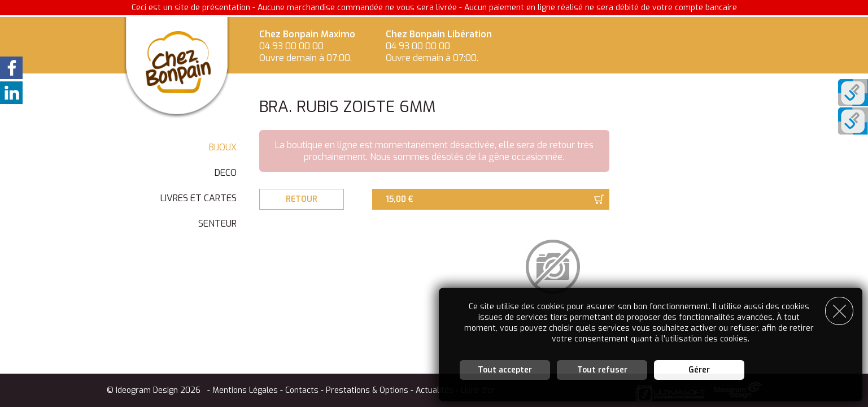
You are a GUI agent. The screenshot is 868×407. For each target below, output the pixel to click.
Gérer (699, 370)
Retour (302, 199)
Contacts (302, 390)
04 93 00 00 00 (291, 46)
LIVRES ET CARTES (199, 198)
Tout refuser (602, 370)
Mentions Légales (245, 390)
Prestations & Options (367, 390)
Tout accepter (505, 370)
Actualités (435, 390)
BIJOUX (223, 147)
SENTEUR (217, 224)
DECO (226, 173)
